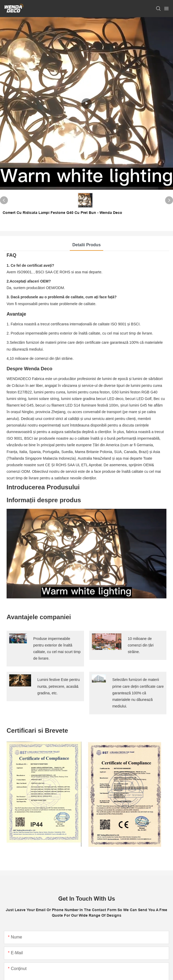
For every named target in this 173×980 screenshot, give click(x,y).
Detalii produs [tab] (87, 245)
